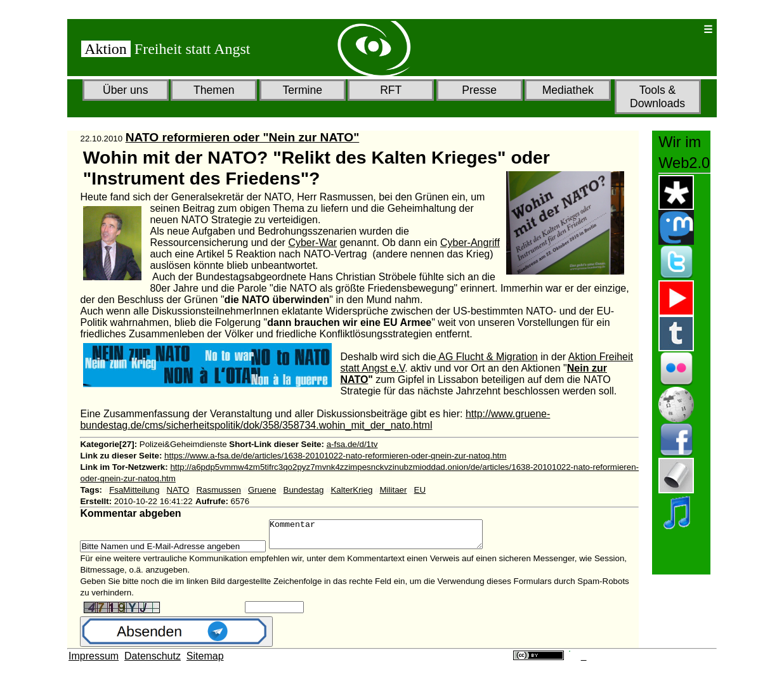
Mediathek (568, 90)
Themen (214, 90)
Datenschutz (153, 662)
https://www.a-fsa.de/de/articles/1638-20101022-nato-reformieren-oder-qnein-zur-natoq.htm (335, 456)
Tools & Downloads (657, 97)
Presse (479, 90)
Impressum (94, 662)
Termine (302, 90)
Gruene (262, 490)
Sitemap (205, 662)
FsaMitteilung (134, 490)
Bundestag (304, 490)
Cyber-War (312, 243)
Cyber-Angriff (470, 243)
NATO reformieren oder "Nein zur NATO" (243, 137)
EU (420, 490)
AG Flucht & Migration (487, 357)
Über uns (125, 90)
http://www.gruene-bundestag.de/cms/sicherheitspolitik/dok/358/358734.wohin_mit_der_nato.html (315, 419)
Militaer (393, 490)
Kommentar (389, 537)
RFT (391, 90)
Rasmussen (218, 490)
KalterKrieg (351, 490)
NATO (178, 490)
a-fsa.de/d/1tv (352, 444)
